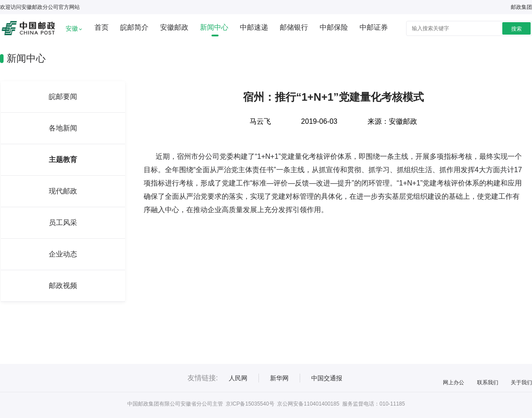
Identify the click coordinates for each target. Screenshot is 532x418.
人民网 (238, 378)
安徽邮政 (174, 27)
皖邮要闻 (63, 97)
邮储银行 (294, 27)
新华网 (279, 378)
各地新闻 (63, 128)
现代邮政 (63, 191)
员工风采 (63, 223)
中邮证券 (374, 27)
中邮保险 (334, 27)
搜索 (516, 29)
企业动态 (63, 254)
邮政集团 (521, 7)
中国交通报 (327, 378)
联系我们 (488, 383)
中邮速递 (254, 27)
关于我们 (521, 383)
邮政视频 (63, 286)
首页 (102, 27)
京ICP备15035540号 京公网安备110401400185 (282, 404)
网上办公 (454, 383)
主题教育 (63, 160)
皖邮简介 (134, 27)
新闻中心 (214, 27)
